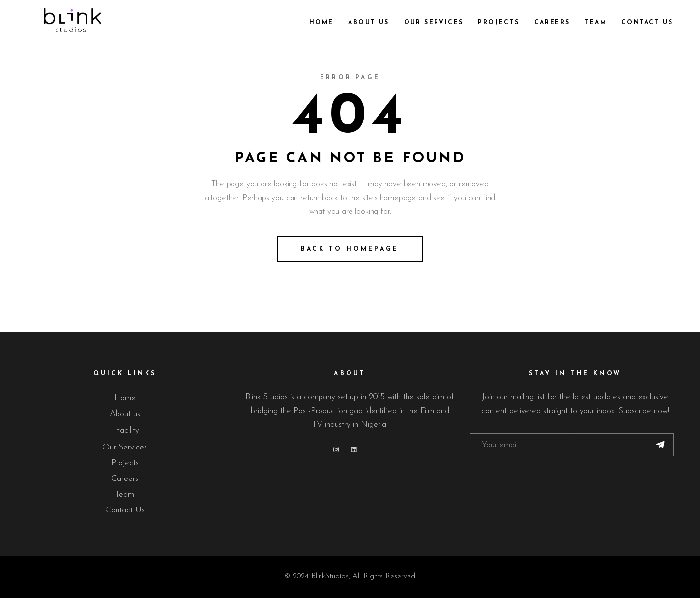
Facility (127, 431)
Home (125, 398)
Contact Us (125, 510)
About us (125, 414)
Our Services (125, 447)
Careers (125, 479)
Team (125, 494)
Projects (125, 463)
